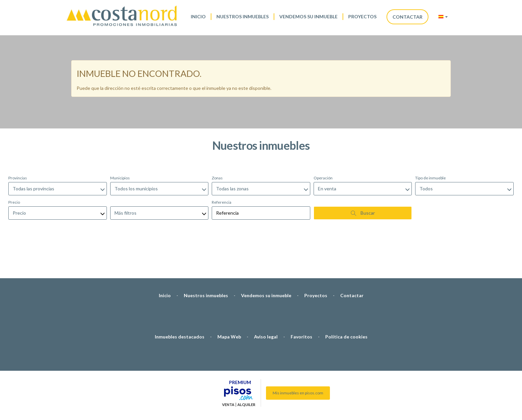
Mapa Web (229, 301)
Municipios (120, 143)
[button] (443, 17)
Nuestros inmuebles (243, 16)
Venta (228, 369)
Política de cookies (346, 301)
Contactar (407, 17)
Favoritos (301, 301)
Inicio (198, 16)
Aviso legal (266, 301)
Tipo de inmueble (430, 143)
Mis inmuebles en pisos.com (298, 358)
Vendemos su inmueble (308, 16)
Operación (323, 143)
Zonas (217, 143)
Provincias (18, 143)
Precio (14, 167)
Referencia (222, 167)
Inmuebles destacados (180, 301)
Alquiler (246, 369)
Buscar (363, 178)
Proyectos (362, 16)
